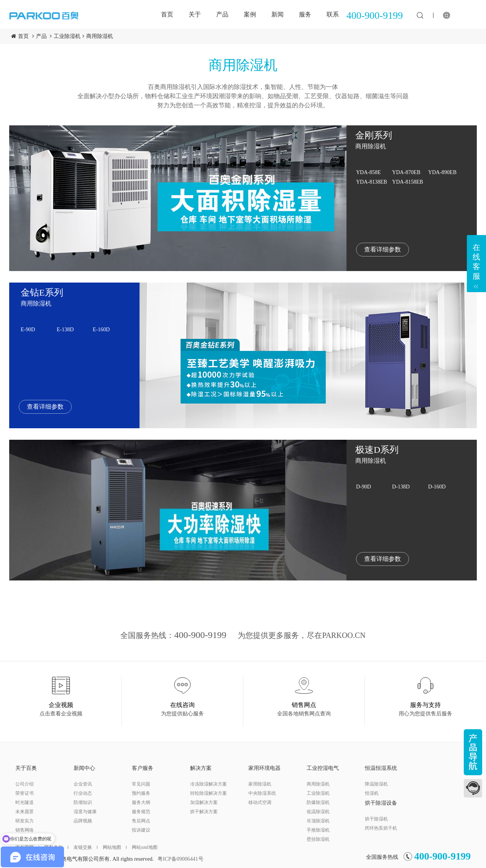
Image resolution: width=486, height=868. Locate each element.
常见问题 (141, 784)
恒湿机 (372, 793)
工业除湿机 (67, 36)
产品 (222, 14)
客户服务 (143, 768)
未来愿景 (25, 812)
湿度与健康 (85, 812)
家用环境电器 (264, 768)
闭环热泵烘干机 (381, 828)
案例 (250, 14)
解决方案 (201, 768)
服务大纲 (141, 802)
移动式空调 (260, 802)
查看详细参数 (383, 249)
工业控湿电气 (323, 768)
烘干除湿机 (376, 819)
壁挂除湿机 (318, 839)
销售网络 (25, 830)
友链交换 (85, 847)
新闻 (277, 14)
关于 (195, 14)
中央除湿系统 (262, 793)
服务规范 (141, 812)
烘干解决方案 (204, 812)
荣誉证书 (25, 793)
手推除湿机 (318, 830)
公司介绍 (25, 784)
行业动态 (83, 793)
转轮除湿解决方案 (209, 793)
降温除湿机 (376, 784)
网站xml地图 (145, 847)
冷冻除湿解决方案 (209, 784)
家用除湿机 (260, 784)
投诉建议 (141, 830)
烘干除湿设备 (381, 803)
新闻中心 (84, 768)
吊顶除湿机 (318, 821)
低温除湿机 (318, 812)
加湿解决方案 (204, 802)
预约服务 (141, 793)
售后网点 (141, 821)
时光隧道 (25, 802)
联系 (333, 14)
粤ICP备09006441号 (181, 859)
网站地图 (115, 847)
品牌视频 (83, 821)
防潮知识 (83, 802)
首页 (167, 14)
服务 (305, 14)
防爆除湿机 (318, 802)
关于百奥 (26, 768)
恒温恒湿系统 (381, 768)
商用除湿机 (100, 36)
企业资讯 (83, 784)
